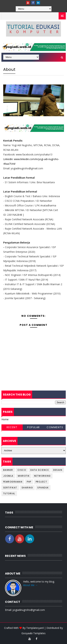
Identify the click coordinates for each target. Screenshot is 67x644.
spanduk (43, 488)
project (41, 482)
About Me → (30, 585)
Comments (55, 427)
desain (58, 470)
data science (40, 470)
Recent (12, 427)
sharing (27, 488)
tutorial (9, 493)
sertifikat (10, 488)
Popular (33, 427)
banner (8, 470)
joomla (8, 476)
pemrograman (13, 482)
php (29, 482)
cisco (22, 470)
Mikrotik (24, 476)
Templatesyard (35, 628)
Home (5, 419)
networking (42, 476)
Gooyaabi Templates (33, 633)
